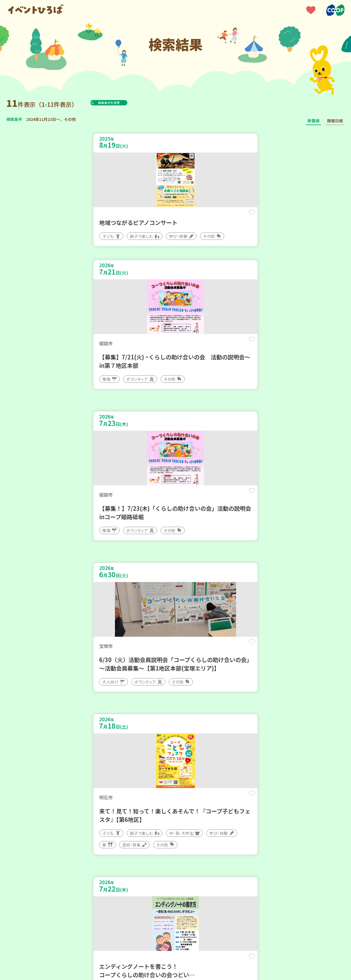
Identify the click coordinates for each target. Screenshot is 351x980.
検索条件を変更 (123, 103)
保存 (100, 217)
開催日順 (335, 121)
